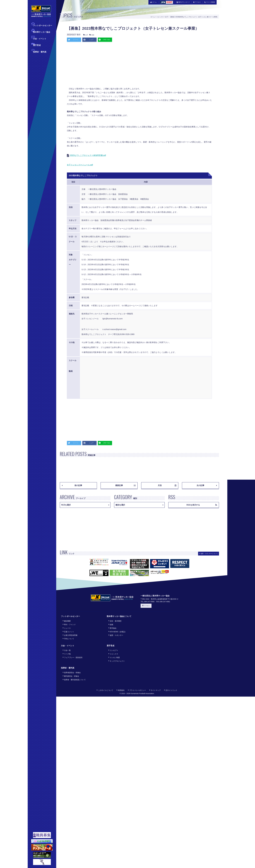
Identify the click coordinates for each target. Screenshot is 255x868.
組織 (111, 624)
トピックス (160, 17)
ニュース (67, 627)
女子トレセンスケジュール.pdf (80, 165)
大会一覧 (67, 648)
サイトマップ (155, 686)
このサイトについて (105, 686)
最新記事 (125, 485)
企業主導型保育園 (70, 634)
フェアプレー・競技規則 (72, 655)
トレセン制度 (114, 655)
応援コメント (68, 631)
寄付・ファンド (69, 624)
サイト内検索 (210, 2)
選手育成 (37, 45)
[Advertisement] (103, 65)
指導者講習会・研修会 (72, 669)
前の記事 (72, 485)
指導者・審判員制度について (74, 676)
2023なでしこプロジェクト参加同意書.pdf (88, 155)
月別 (167, 485)
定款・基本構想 (115, 621)
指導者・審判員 (40, 52)
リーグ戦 (67, 652)
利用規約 (121, 686)
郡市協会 (112, 627)
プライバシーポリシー (137, 686)
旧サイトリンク (171, 686)
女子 (167, 17)
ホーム (153, 2)
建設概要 (67, 621)
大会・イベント (40, 38)
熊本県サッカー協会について (119, 616)
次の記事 (207, 485)
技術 (92, 35)
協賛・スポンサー (116, 634)
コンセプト (113, 648)
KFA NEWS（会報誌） (117, 631)
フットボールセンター (43, 25)
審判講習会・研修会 (71, 673)
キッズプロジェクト (116, 658)
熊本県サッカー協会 (42, 32)
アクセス (197, 2)
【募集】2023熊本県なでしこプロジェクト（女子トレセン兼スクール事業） (194, 17)
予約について (68, 637)
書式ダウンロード (183, 2)
